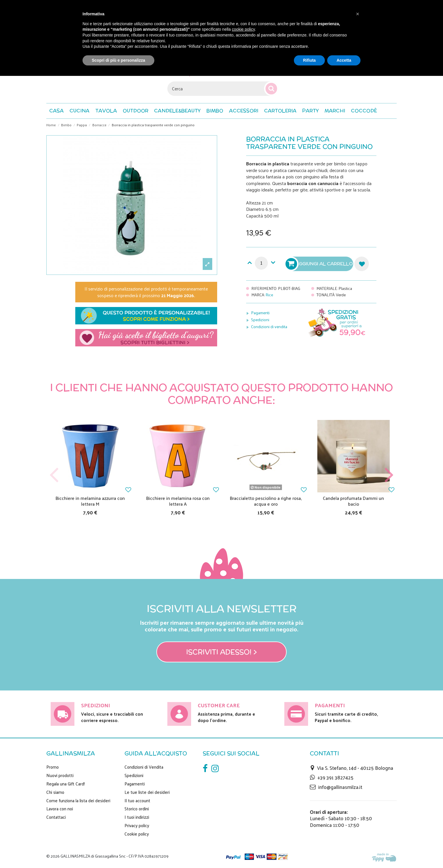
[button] (364, 111)
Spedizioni (260, 320)
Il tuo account (137, 801)
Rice (269, 295)
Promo (53, 767)
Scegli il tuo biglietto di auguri (146, 338)
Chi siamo (55, 792)
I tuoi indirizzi (137, 817)
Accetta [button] (344, 60)
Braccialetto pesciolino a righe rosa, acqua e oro (266, 501)
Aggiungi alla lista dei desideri (362, 264)
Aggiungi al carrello (320, 264)
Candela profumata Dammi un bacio (353, 501)
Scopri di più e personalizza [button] (118, 60)
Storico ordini (137, 809)
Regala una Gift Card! (66, 784)
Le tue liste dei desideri (147, 792)
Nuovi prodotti (60, 775)
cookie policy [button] (243, 29)
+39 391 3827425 (335, 777)
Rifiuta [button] (310, 60)
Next (389, 475)
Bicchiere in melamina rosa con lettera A (178, 501)
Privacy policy (137, 825)
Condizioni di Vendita (144, 767)
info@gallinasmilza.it (340, 787)
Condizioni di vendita (269, 327)
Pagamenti (260, 313)
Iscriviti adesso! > (222, 652)
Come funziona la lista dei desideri (78, 801)
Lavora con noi (60, 809)
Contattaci (56, 817)
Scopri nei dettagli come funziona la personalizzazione (146, 316)
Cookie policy (137, 834)
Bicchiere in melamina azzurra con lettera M (90, 501)
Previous (54, 475)
